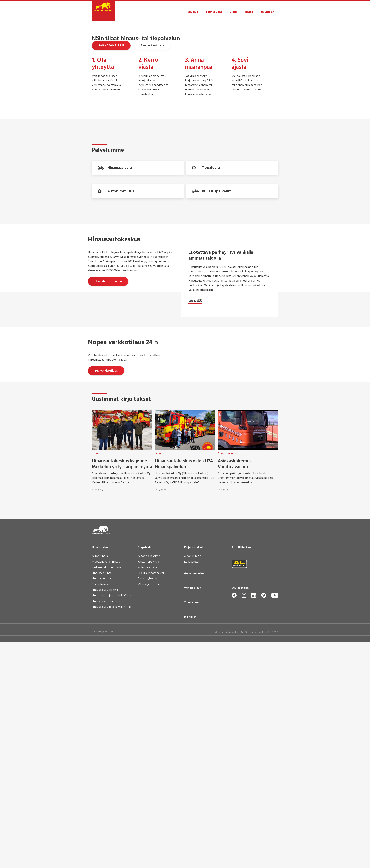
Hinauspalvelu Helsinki (105, 853)
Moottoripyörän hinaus (106, 825)
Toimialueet (214, 12)
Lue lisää (195, 540)
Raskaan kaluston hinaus (107, 830)
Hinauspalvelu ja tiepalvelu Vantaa (112, 859)
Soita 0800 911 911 (111, 98)
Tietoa (249, 12)
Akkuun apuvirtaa (148, 825)
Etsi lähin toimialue (108, 392)
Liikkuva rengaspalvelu (152, 836)
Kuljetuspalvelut (195, 810)
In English (268, 12)
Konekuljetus (192, 825)
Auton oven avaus (149, 830)
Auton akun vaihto (149, 819)
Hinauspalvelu (101, 810)
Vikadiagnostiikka (148, 847)
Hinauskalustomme (103, 842)
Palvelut (192, 12)
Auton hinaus (100, 819)
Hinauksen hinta (101, 836)
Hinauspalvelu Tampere (106, 864)
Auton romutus (194, 836)
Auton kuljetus (193, 819)
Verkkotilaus (192, 851)
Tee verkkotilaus (152, 98)
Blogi (233, 12)
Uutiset (96, 716)
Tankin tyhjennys (148, 842)
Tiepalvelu (145, 810)
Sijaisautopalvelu (102, 847)
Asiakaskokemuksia (228, 716)
